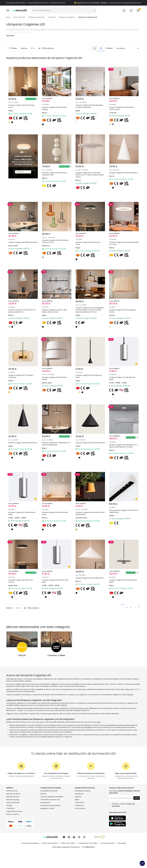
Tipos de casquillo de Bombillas (52, 814)
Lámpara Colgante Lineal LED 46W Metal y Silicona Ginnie (56, 306)
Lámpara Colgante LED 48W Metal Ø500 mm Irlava (123, 236)
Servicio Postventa (107, 860)
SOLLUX (22, 672)
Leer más (10, 35)
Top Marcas (79, 811)
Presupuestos (45, 820)
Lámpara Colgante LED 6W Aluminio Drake (57, 516)
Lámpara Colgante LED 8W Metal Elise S (123, 166)
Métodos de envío (13, 814)
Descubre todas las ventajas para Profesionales (125, 3)
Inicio (8, 17)
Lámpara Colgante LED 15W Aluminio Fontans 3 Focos (53, 236)
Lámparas (52, 17)
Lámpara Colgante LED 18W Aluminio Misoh (53, 586)
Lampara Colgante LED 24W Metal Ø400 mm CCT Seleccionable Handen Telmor (90, 167)
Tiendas (9, 823)
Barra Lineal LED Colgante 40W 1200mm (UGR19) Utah (122, 516)
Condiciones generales (30, 860)
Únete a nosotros (13, 831)
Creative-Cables (56, 672)
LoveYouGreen (80, 825)
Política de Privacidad (50, 860)
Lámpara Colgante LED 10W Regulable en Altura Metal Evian (89, 106)
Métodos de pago (13, 817)
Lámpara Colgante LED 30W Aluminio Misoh (20, 516)
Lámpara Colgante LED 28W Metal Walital (56, 376)
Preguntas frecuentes (14, 828)
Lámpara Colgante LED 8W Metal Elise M (89, 446)
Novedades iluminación (49, 808)
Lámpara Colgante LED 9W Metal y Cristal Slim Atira (56, 166)
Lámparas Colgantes (67, 17)
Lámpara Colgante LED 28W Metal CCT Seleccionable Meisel (56, 446)
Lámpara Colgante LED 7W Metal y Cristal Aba (23, 376)
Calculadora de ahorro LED (50, 817)
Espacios (78, 814)
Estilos (77, 817)
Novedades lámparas (83, 808)
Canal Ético (10, 825)
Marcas (43, 811)
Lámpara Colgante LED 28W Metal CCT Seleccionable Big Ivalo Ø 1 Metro (123, 447)
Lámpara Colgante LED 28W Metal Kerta (22, 236)
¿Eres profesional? (13, 820)
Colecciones (79, 820)
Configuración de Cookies (88, 860)
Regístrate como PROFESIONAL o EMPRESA (92, 3)
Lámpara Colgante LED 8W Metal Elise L (89, 586)
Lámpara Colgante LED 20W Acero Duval (90, 236)
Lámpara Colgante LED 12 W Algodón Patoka (121, 306)
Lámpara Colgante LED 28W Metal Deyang (54, 108)
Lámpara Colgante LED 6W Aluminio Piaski (90, 376)
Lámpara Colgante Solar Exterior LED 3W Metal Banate (89, 516)
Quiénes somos (12, 808)
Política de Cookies (68, 860)
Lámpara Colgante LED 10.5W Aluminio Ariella (121, 586)
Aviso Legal (122, 860)
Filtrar (13, 48)
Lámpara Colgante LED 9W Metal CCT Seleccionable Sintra (22, 306)
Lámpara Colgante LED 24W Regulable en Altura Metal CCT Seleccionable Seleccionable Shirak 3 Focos (90, 309)
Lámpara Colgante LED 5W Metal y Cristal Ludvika (122, 108)
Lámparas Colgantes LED (87, 17)
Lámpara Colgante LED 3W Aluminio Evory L (21, 106)
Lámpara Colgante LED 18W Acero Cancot (22, 586)
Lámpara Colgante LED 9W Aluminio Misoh (124, 376)
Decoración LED (19, 17)
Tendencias (79, 823)
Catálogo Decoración (36, 17)
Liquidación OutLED (47, 825)
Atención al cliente (13, 811)
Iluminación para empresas (51, 823)
